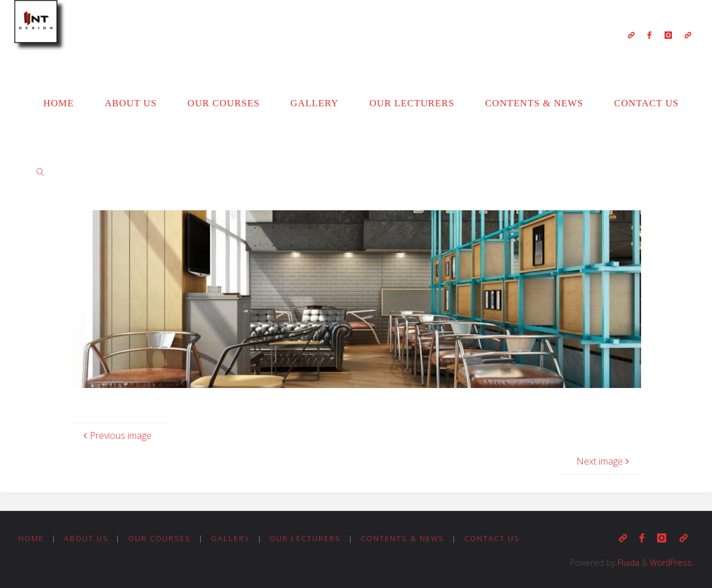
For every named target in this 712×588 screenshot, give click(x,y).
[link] (41, 171)
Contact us (492, 538)
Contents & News (403, 538)
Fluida (627, 563)
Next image (604, 461)
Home (31, 538)
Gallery (230, 538)
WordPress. (672, 563)
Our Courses (160, 538)
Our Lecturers (305, 538)
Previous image (116, 435)
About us (86, 538)
